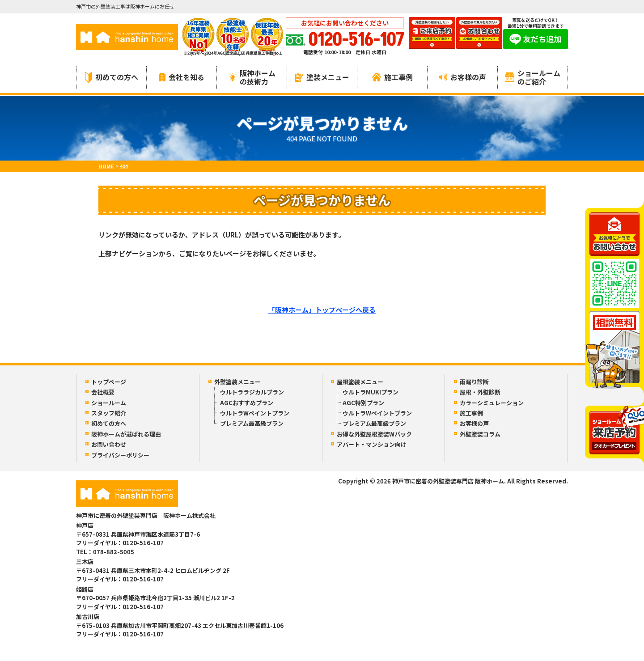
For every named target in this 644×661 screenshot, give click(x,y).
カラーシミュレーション (492, 403)
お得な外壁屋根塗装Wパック (374, 434)
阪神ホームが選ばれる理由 (126, 434)
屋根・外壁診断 (480, 392)
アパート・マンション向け (372, 444)
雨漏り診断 (474, 382)
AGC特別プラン (363, 403)
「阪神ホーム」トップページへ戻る (322, 310)
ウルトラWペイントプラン (255, 413)
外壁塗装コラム (480, 434)
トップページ (109, 382)
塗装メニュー (322, 77)
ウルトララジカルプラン (252, 392)
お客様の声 (463, 77)
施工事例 (392, 77)
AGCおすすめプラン (247, 403)
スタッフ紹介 (109, 413)
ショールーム (109, 403)
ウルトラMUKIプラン (371, 392)
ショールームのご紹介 (533, 77)
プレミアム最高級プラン (252, 423)
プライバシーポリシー (120, 455)
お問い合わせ (109, 444)
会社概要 (103, 392)
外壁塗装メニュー (237, 382)
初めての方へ (112, 77)
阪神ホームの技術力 (252, 77)
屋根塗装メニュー (360, 382)
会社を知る (182, 77)
